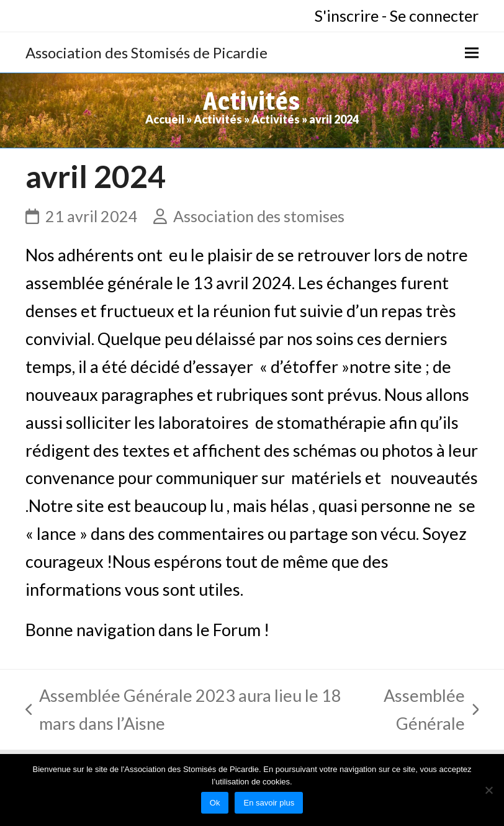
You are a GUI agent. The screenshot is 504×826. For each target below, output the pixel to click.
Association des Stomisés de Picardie (146, 52)
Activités (218, 119)
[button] (472, 52)
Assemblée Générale (418, 712)
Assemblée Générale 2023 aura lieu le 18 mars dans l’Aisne (184, 712)
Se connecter (434, 16)
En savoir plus (269, 803)
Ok (215, 803)
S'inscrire (347, 16)
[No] (488, 790)
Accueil (165, 119)
